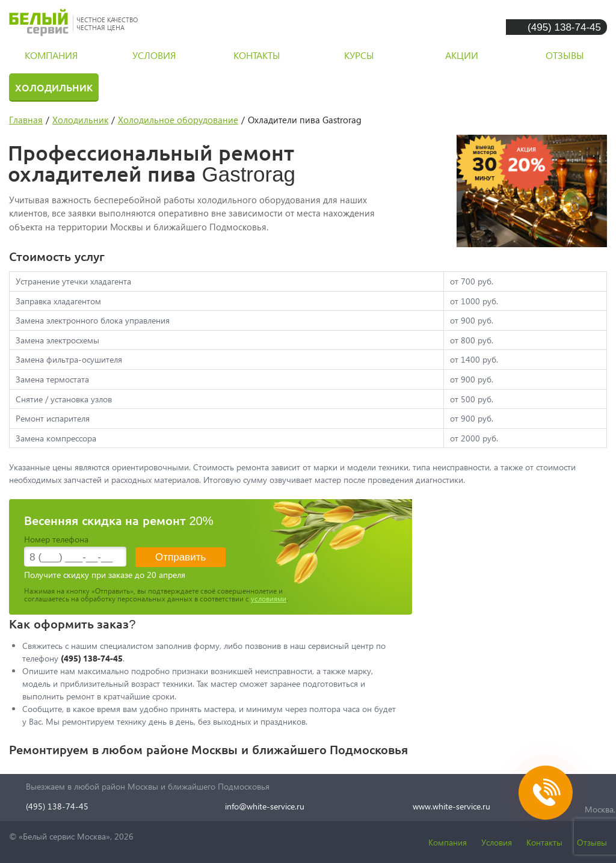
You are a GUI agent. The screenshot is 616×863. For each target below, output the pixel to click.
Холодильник (54, 87)
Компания (448, 842)
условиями (269, 599)
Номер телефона (56, 539)
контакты (257, 55)
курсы (359, 55)
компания (51, 55)
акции (462, 55)
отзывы (565, 55)
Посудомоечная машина (334, 87)
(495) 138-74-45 (564, 27)
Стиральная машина (179, 87)
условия (154, 55)
